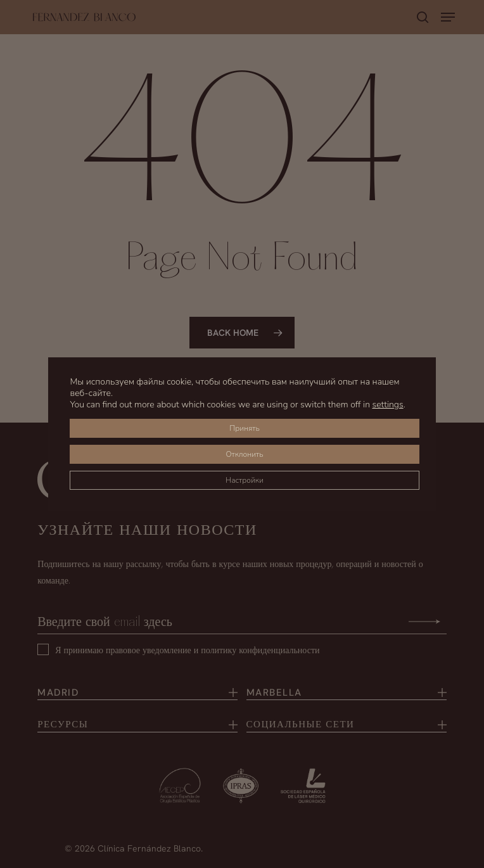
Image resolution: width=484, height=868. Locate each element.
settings (388, 405)
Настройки (245, 480)
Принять (245, 428)
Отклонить (244, 454)
